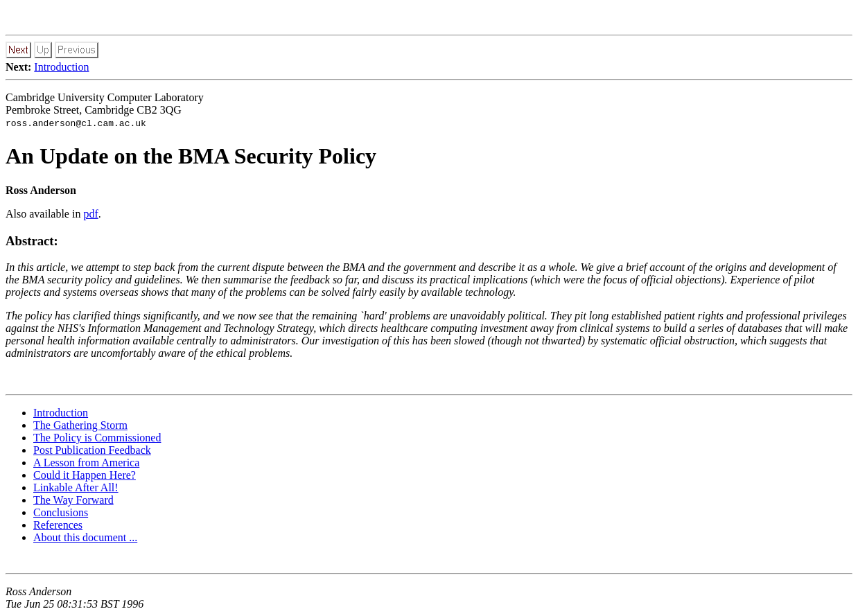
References (58, 525)
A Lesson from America (86, 463)
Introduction (61, 67)
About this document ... (85, 537)
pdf (90, 214)
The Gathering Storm (80, 425)
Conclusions (61, 512)
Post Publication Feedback (92, 450)
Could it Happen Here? (85, 475)
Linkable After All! (76, 487)
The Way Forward (73, 500)
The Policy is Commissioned (97, 438)
